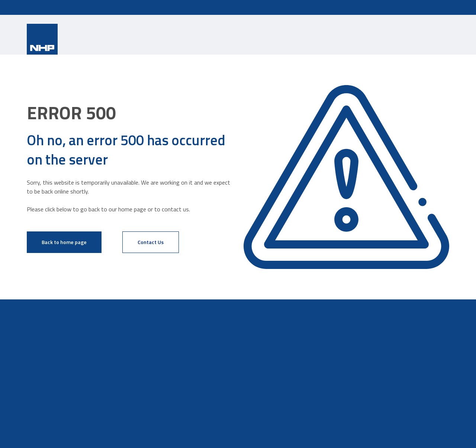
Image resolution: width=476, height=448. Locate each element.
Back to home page (64, 242)
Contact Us (151, 242)
